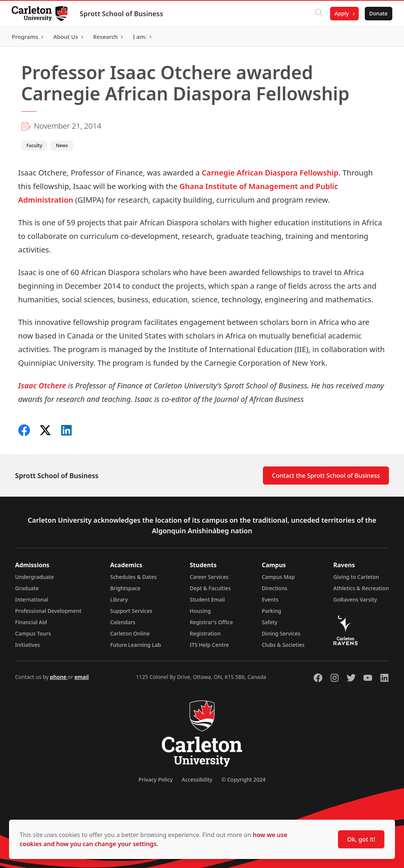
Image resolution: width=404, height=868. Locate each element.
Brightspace (125, 588)
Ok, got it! (361, 839)
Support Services (131, 611)
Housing (200, 611)
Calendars (123, 622)
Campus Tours (33, 633)
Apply (341, 13)
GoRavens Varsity (355, 599)
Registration (205, 633)
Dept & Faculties (210, 588)
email (81, 677)
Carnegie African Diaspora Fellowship (270, 173)
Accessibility (197, 780)
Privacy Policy (155, 780)
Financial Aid (31, 622)
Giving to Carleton (356, 577)
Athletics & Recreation (361, 588)
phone (59, 677)
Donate (378, 13)
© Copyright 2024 (243, 780)
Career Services (209, 577)
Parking (272, 611)
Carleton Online (130, 633)
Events (270, 599)
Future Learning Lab (136, 645)
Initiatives (28, 645)
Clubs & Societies (283, 645)
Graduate (27, 588)
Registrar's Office (211, 622)
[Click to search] (318, 14)
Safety (270, 622)
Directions (275, 588)
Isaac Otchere (42, 386)
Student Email (207, 599)
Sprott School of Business (122, 14)
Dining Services (281, 633)
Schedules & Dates (134, 577)
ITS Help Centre (209, 645)
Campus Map (278, 577)
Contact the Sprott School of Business (326, 476)
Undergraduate (35, 577)
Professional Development (48, 611)
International (32, 599)
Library (119, 599)
